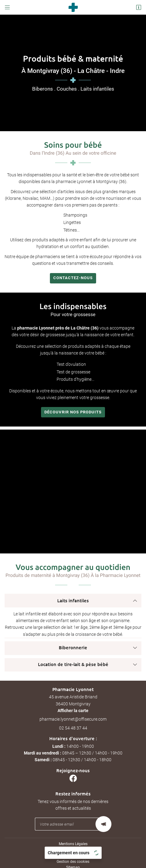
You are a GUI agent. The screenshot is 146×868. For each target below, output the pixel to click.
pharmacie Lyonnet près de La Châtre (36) (58, 328)
